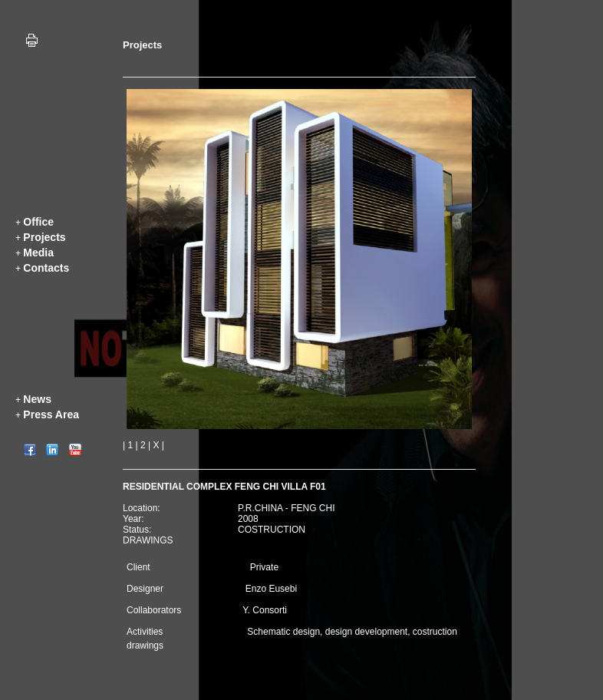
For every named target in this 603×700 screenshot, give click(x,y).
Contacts (46, 268)
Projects (44, 237)
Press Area (51, 414)
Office (38, 222)
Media (38, 253)
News (37, 399)
